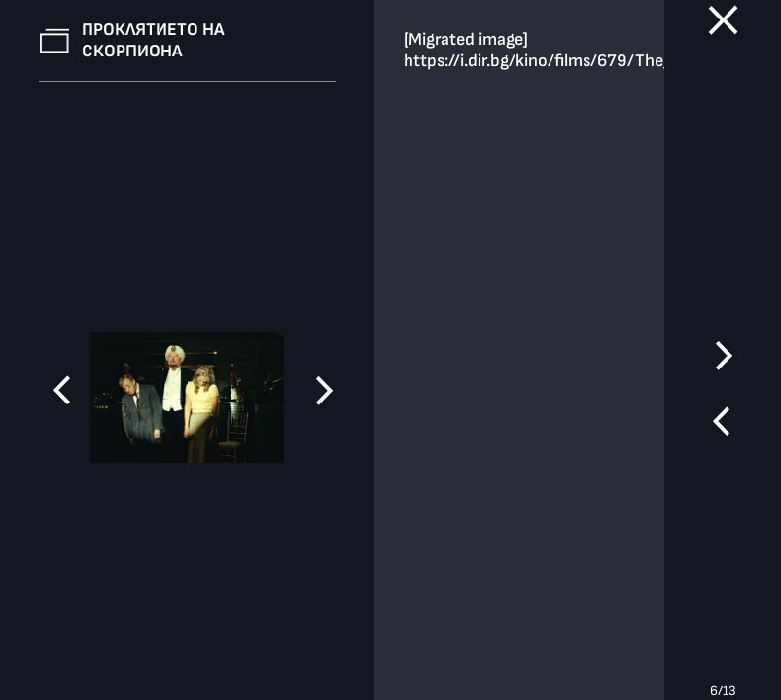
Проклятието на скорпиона (153, 40)
